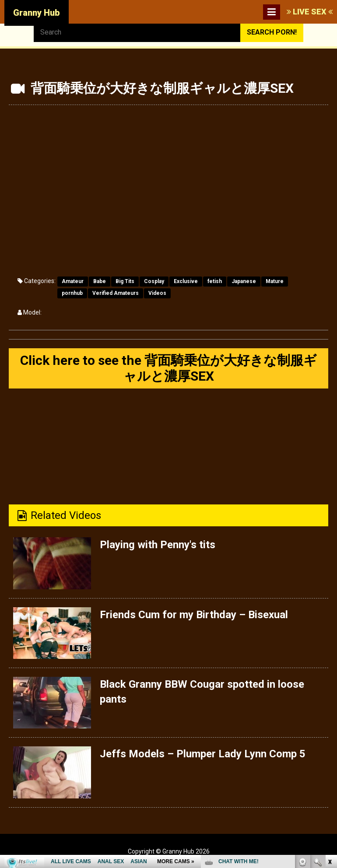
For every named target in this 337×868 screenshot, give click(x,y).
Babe (100, 281)
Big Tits (125, 281)
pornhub (72, 293)
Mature (275, 281)
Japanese (244, 281)
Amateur (73, 281)
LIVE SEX (310, 12)
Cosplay (154, 281)
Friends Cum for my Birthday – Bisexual (194, 615)
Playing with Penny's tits (158, 545)
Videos (157, 293)
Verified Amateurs (116, 293)
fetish (215, 281)
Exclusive (186, 281)
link (329, 731)
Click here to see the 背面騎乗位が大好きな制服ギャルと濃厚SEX (168, 368)
